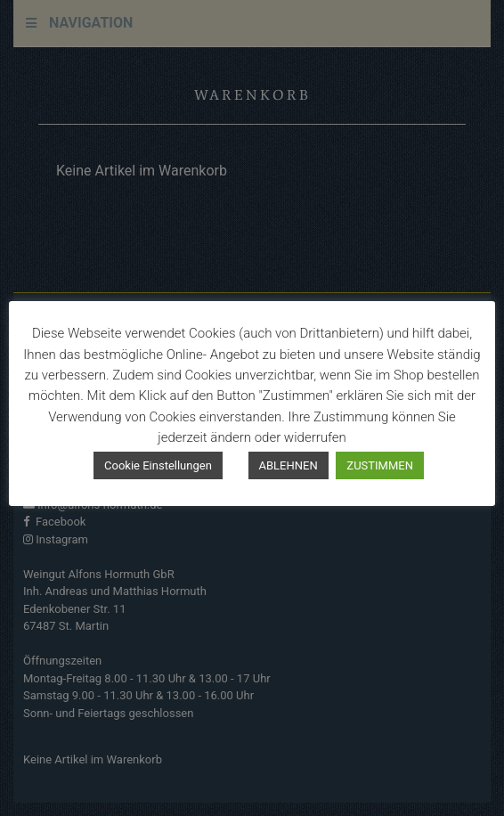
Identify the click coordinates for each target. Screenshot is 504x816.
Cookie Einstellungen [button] (158, 465)
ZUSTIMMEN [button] (380, 465)
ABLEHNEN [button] (289, 465)
